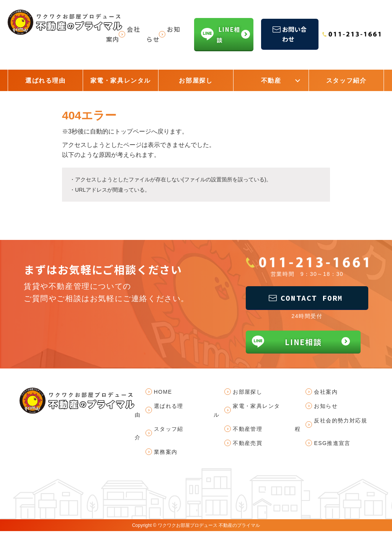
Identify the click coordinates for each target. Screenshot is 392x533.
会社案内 (326, 393)
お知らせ (326, 408)
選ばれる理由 (46, 81)
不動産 (271, 81)
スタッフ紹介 (346, 81)
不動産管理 (247, 430)
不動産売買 (247, 445)
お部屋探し (196, 81)
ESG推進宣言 (332, 445)
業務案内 (166, 453)
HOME (163, 393)
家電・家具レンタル (121, 81)
